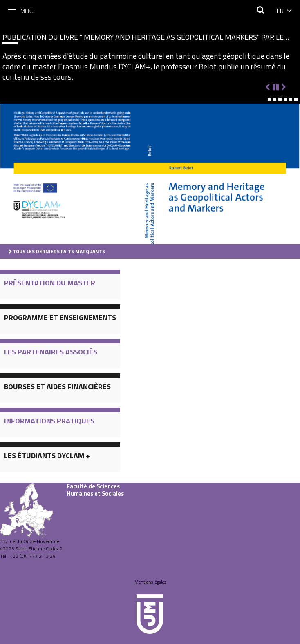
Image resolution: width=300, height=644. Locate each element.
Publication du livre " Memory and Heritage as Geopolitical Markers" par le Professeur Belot (143, 37)
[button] (264, 99)
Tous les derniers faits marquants (59, 251)
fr (280, 11)
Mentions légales (150, 582)
